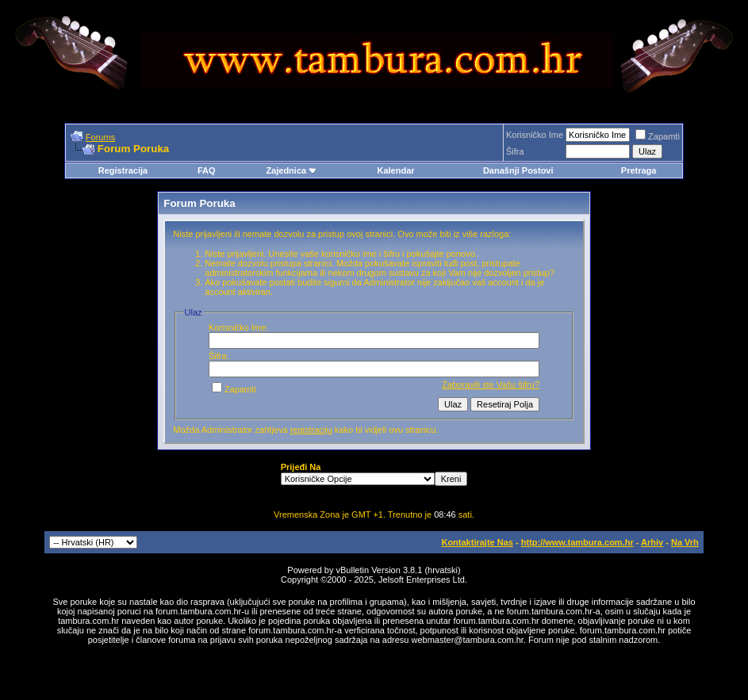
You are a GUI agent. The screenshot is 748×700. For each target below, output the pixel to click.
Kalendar (395, 170)
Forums (100, 137)
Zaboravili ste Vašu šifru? (491, 384)
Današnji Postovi (518, 170)
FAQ (207, 170)
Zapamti (658, 136)
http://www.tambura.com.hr (577, 542)
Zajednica (292, 170)
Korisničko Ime (535, 135)
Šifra (515, 151)
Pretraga (639, 170)
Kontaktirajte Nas (477, 542)
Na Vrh (685, 542)
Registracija (123, 170)
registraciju (311, 430)
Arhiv (652, 542)
